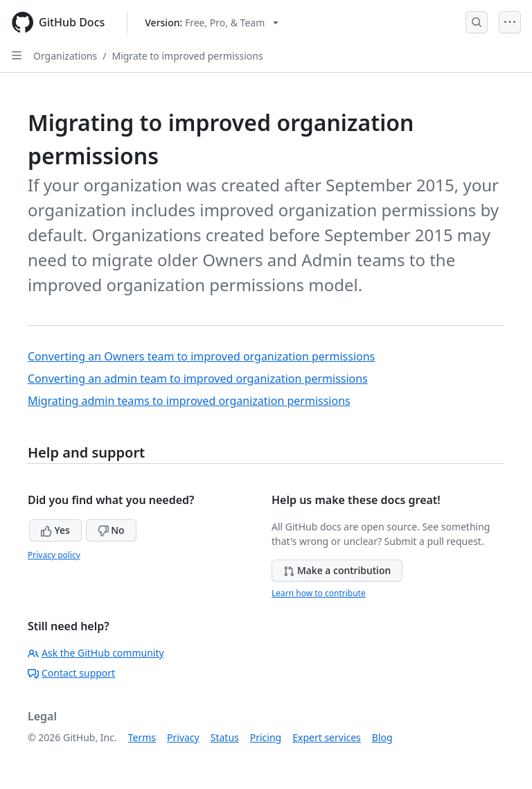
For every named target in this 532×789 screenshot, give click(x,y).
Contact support (71, 673)
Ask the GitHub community (96, 653)
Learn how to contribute (319, 593)
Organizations (65, 56)
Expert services (327, 737)
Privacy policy (54, 555)
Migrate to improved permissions (187, 56)
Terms (142, 737)
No (111, 530)
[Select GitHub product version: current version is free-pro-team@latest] (212, 23)
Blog (382, 737)
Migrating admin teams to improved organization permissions (189, 401)
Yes (55, 530)
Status (225, 737)
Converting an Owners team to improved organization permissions (201, 356)
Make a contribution (337, 570)
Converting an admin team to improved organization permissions (198, 379)
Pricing (266, 737)
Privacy (183, 737)
